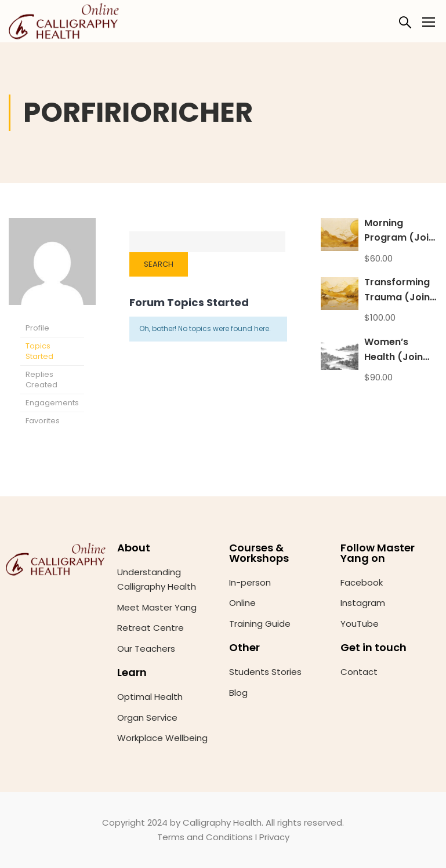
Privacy (274, 837)
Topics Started (39, 351)
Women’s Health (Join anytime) (394, 357)
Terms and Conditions (205, 837)
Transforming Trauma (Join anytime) (397, 297)
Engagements (52, 403)
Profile (37, 328)
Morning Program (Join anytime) (399, 238)
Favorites (43, 421)
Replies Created (41, 379)
